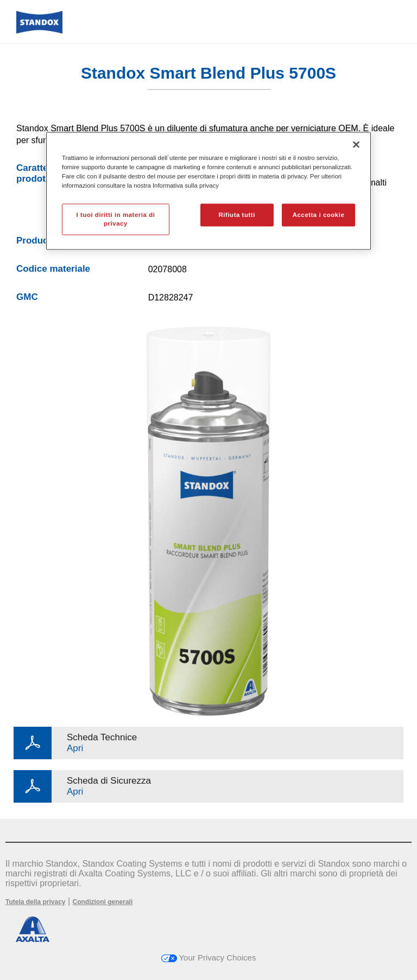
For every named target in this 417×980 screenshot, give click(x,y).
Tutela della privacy (36, 902)
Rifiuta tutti (237, 215)
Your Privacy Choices (209, 957)
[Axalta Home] (39, 31)
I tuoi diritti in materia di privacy (116, 219)
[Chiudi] (356, 145)
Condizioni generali (103, 902)
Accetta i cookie (319, 215)
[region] (208, 191)
